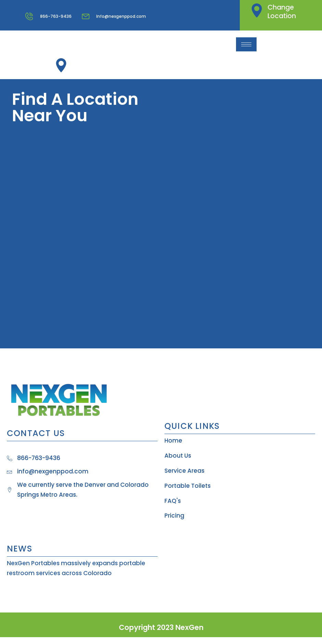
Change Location (282, 12)
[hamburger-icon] (246, 44)
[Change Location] (257, 10)
